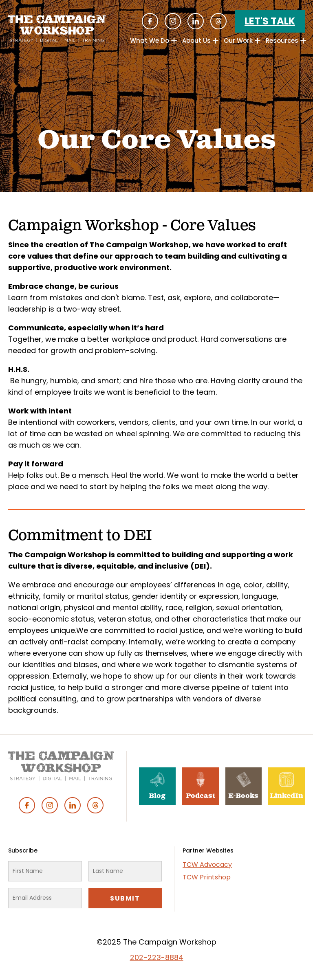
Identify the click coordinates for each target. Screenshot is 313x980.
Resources (282, 41)
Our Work (238, 41)
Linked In (196, 21)
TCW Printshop (207, 877)
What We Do (150, 41)
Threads (218, 21)
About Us (196, 41)
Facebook (150, 21)
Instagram (173, 21)
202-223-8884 (157, 957)
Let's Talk (270, 21)
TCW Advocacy (207, 865)
